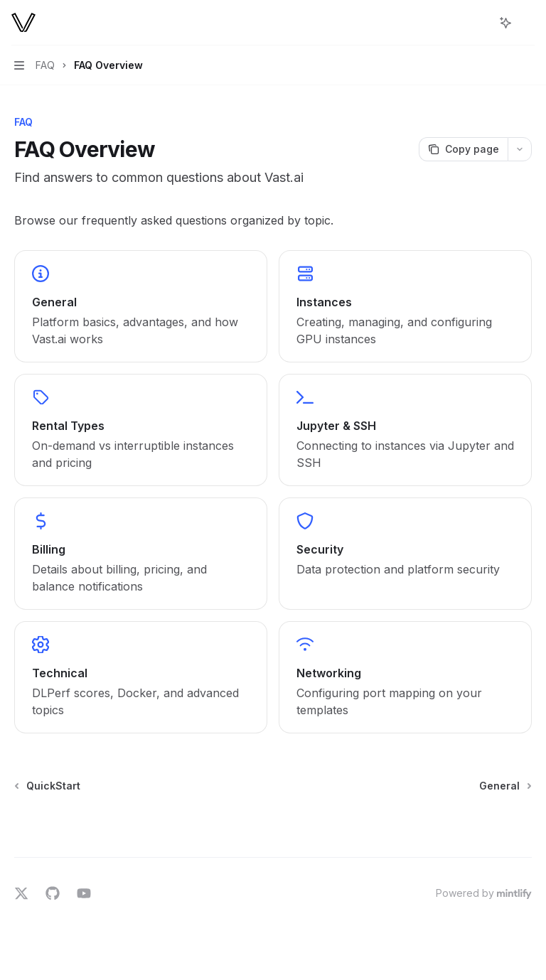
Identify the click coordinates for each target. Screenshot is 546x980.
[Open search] (479, 23)
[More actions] (528, 23)
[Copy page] (463, 149)
